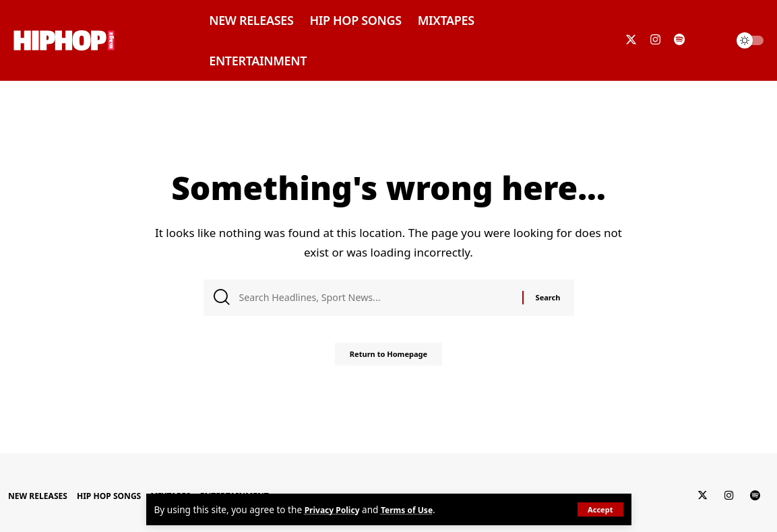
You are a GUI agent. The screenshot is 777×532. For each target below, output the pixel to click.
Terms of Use (417, 509)
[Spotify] (679, 40)
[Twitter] (631, 40)
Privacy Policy (336, 509)
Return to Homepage (388, 359)
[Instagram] (655, 40)
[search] (712, 40)
